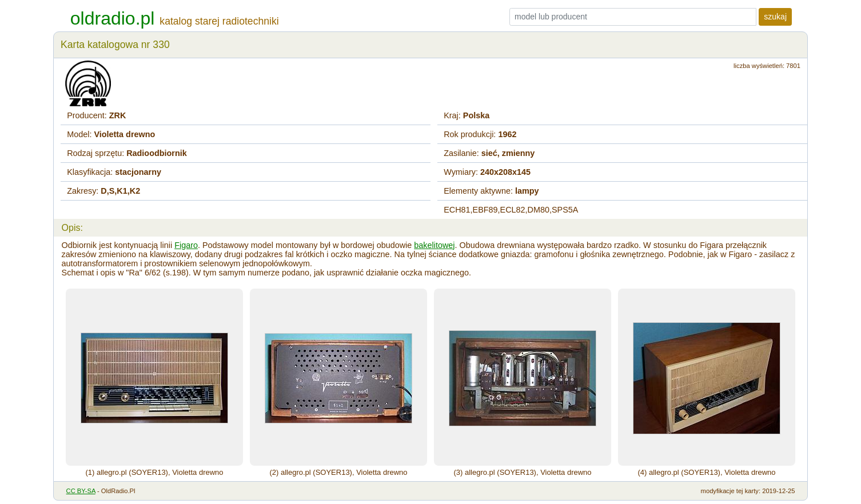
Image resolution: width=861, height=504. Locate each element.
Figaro (186, 245)
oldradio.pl (113, 18)
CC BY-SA (81, 491)
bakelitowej (434, 245)
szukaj (775, 17)
